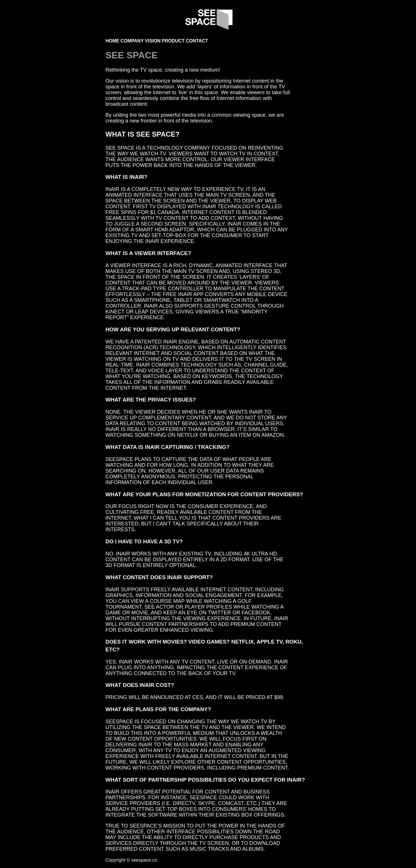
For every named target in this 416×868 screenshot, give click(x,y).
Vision (153, 41)
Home (112, 41)
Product (173, 41)
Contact (197, 41)
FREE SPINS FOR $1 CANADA (142, 212)
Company (132, 41)
